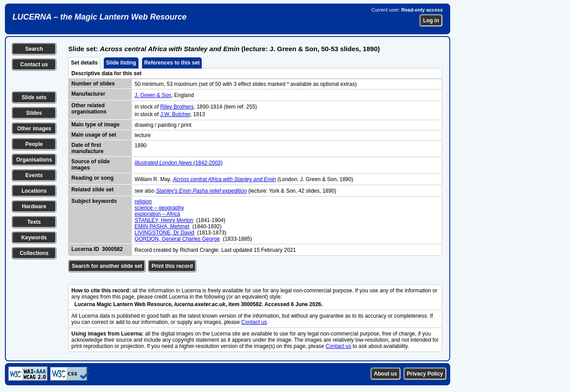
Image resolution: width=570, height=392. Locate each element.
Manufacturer (88, 94)
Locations (34, 191)
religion (143, 202)
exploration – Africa (157, 214)
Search (34, 49)
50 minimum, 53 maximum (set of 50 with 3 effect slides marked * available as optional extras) (246, 84)
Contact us (34, 65)
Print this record (172, 266)
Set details (84, 63)
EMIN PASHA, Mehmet (162, 226)
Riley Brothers (177, 107)
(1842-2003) (178, 163)
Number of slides (93, 84)
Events (34, 175)
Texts (34, 222)
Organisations (34, 160)
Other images (34, 129)
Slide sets (34, 97)
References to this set (172, 63)
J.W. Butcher (175, 114)
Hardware (34, 206)
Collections (34, 253)
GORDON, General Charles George (177, 239)
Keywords (34, 238)
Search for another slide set (107, 266)
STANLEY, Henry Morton (164, 220)
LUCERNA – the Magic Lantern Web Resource (100, 17)
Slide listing (121, 63)
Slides (34, 113)
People (34, 144)
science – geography (159, 208)
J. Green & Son (153, 95)
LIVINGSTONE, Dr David (164, 233)
